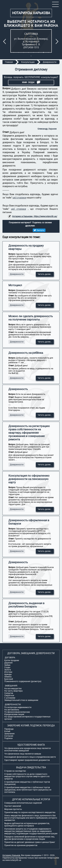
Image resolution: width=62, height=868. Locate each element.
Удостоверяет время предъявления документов (27, 760)
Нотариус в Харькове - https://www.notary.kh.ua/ (35, 216)
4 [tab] (29, 52)
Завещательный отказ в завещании (21, 700)
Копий (7, 731)
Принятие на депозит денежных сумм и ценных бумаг (30, 842)
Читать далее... (45, 274)
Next (58, 41)
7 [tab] (43, 52)
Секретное (9, 696)
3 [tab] (24, 52)
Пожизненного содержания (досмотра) (23, 681)
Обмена (8, 677)
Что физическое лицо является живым (23, 754)
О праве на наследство (15, 771)
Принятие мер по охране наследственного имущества (30, 812)
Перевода (9, 729)
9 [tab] (31, 56)
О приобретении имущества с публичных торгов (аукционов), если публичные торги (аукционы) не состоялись (28, 790)
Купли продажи (12, 660)
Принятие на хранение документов (21, 845)
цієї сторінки (19, 198)
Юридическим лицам (14, 714)
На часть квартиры (13, 691)
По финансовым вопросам (17, 712)
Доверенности (17, 274)
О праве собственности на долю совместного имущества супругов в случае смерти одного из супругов (27, 776)
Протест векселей (13, 806)
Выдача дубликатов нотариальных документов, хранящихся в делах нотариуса (27, 825)
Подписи (8, 738)
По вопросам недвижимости (18, 707)
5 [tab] (34, 52)
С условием (10, 698)
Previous (5, 41)
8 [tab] (48, 52)
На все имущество (13, 689)
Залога (8, 670)
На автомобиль (12, 710)
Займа (7, 665)
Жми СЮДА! (31, 82)
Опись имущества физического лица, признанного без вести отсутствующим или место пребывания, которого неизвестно (31, 818)
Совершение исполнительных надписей (23, 803)
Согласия (9, 736)
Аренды (8, 674)
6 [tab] (39, 52)
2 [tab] (19, 52)
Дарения (8, 663)
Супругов (9, 693)
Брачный (9, 679)
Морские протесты (13, 809)
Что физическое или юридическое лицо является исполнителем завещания (28, 749)
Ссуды (7, 667)
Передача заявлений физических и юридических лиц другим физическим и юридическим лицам (29, 838)
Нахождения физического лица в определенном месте (30, 757)
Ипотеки (8, 672)
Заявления (9, 734)
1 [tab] (14, 52)
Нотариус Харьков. (12, 855)
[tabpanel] (31, 41)
